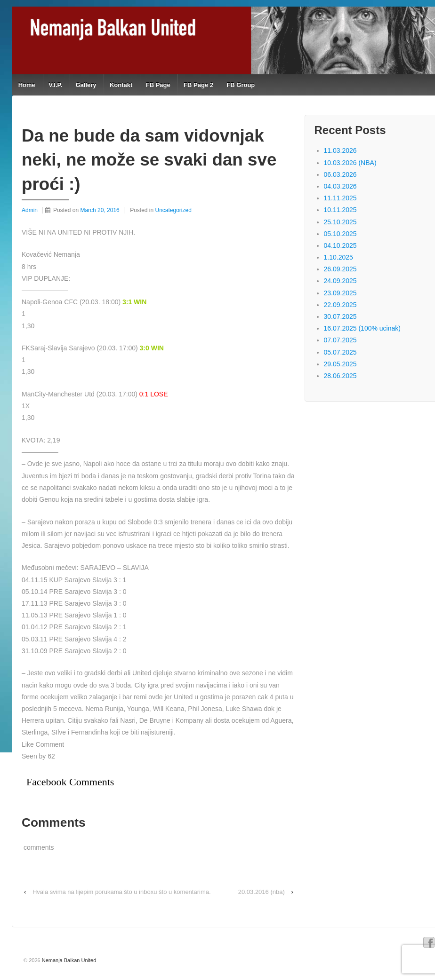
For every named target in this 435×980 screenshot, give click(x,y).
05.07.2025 (340, 352)
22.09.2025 (340, 305)
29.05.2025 (340, 364)
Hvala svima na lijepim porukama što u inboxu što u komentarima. (122, 892)
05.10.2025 (340, 234)
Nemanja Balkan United (68, 960)
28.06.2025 (340, 376)
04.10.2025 (340, 245)
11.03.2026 (340, 150)
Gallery (86, 85)
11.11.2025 (340, 198)
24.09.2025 (340, 281)
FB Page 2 (198, 85)
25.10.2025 (340, 222)
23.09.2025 (340, 293)
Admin (30, 210)
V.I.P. (55, 85)
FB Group (241, 85)
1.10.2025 (338, 257)
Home (27, 85)
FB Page (158, 85)
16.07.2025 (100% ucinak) (362, 328)
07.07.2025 (340, 340)
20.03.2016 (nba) (262, 892)
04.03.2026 (340, 186)
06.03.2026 (340, 174)
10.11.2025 (340, 210)
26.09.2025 (340, 269)
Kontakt (121, 85)
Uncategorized (173, 210)
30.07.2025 (340, 316)
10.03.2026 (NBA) (350, 163)
